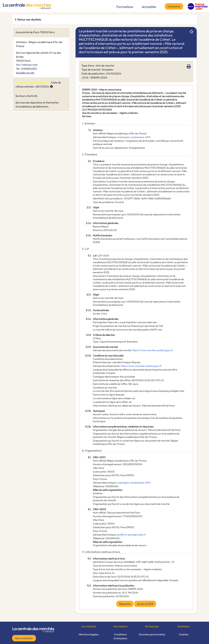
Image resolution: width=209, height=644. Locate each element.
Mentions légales (89, 634)
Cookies (184, 634)
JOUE (85, 77)
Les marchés (89, 626)
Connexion (174, 6)
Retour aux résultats (29, 19)
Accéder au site (25, 73)
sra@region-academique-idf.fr (134, 137)
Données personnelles (152, 634)
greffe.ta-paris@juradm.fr (131, 535)
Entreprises (152, 626)
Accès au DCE (145, 604)
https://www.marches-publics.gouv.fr (153, 350)
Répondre (125, 604)
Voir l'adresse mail (27, 65)
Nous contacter (24, 638)
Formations (125, 7)
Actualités (149, 7)
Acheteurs (184, 626)
